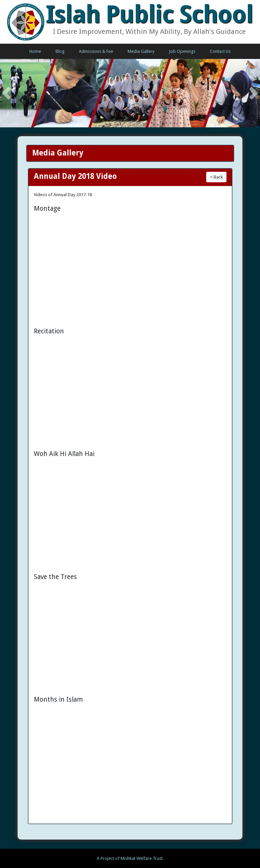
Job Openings (182, 51)
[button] (6, 93)
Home (35, 51)
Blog (60, 51)
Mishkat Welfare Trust (142, 858)
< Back (216, 177)
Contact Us (220, 51)
